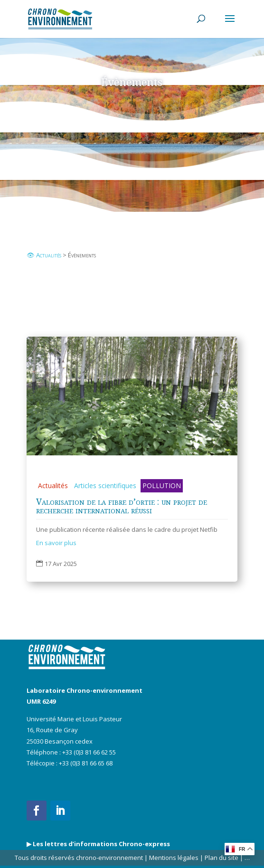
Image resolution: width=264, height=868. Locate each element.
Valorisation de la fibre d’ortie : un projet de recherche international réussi (122, 506)
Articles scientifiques (105, 486)
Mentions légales (174, 858)
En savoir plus (56, 543)
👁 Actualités (44, 255)
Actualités (53, 486)
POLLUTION (162, 486)
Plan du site (221, 858)
